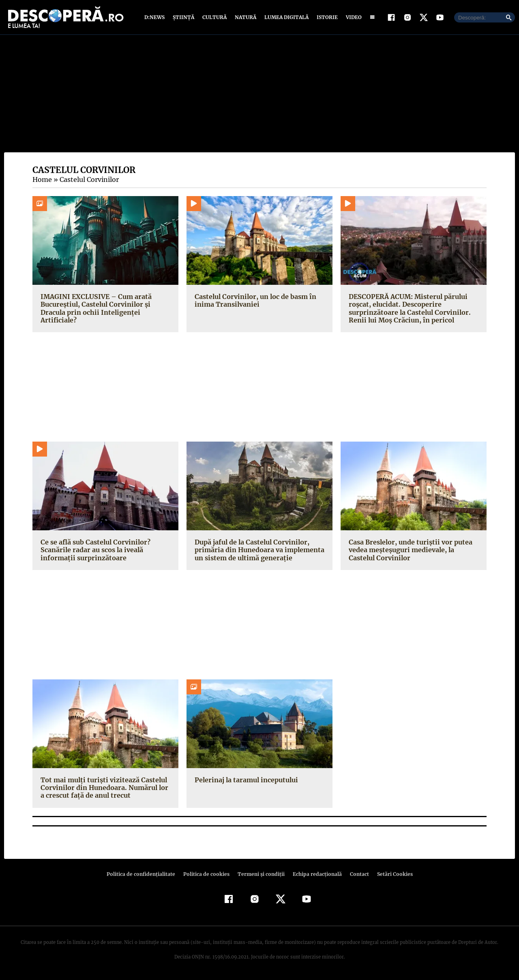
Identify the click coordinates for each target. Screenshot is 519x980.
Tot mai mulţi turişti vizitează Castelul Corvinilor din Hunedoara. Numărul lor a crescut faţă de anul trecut (105, 788)
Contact (356, 874)
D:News (156, 17)
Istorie (326, 17)
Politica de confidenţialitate (144, 874)
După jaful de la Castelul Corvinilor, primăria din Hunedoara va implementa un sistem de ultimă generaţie (258, 550)
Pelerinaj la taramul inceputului (245, 780)
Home (42, 179)
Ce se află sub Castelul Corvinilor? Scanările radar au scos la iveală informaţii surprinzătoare (94, 550)
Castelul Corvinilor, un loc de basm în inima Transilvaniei (254, 300)
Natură (245, 17)
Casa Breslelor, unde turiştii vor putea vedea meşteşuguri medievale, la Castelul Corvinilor (408, 550)
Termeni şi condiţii (260, 874)
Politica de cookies (207, 874)
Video (352, 17)
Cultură (214, 17)
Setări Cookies (390, 874)
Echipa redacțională (315, 874)
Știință (184, 17)
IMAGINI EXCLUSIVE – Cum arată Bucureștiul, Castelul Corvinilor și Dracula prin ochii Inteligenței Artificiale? (95, 308)
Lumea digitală (285, 17)
